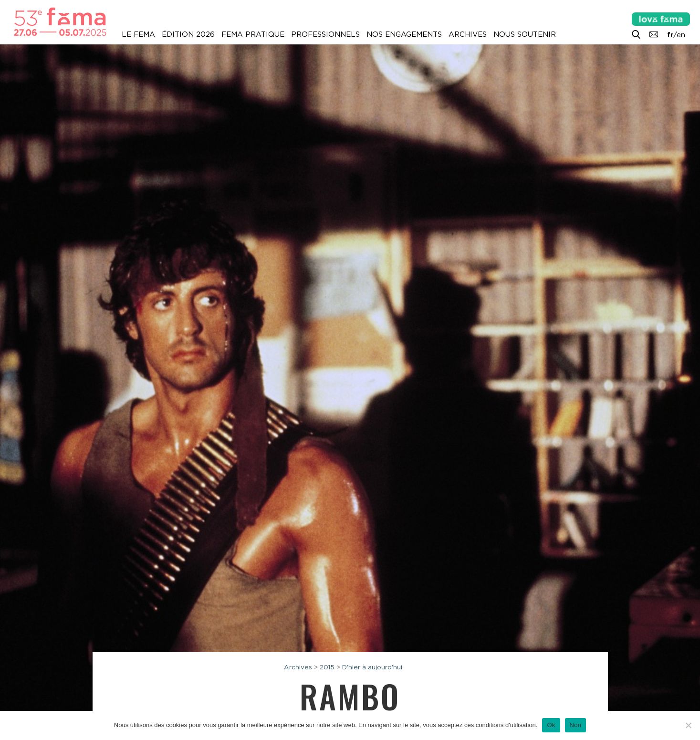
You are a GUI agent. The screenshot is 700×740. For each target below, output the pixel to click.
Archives (468, 34)
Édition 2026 (188, 34)
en (681, 35)
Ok (551, 725)
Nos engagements (404, 34)
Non (576, 725)
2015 (327, 667)
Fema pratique (253, 34)
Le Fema (138, 34)
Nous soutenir (525, 34)
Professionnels (325, 34)
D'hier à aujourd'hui (372, 667)
